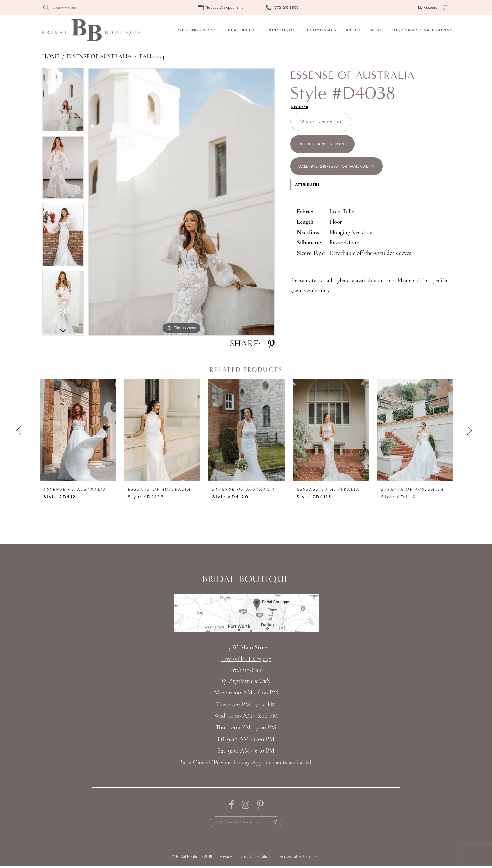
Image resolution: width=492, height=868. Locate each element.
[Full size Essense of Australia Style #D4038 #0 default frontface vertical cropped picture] (182, 202)
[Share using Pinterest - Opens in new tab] (271, 344)
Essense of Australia (99, 57)
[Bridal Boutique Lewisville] (91, 30)
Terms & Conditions (256, 859)
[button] (427, 8)
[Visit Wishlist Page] (445, 8)
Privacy (226, 859)
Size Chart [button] (301, 107)
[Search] (81, 8)
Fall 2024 (152, 57)
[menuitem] (223, 8)
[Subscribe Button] (280, 823)
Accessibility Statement (300, 859)
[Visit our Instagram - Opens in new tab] (246, 805)
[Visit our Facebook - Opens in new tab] (231, 805)
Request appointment (328, 150)
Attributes (308, 196)
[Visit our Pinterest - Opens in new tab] (260, 805)
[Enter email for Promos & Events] (246, 823)
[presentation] (78, 430)
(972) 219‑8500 (246, 670)
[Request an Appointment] (223, 8)
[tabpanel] (63, 102)
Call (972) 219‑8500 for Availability (344, 176)
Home (51, 57)
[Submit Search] (46, 8)
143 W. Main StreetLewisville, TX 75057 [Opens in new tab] (246, 654)
